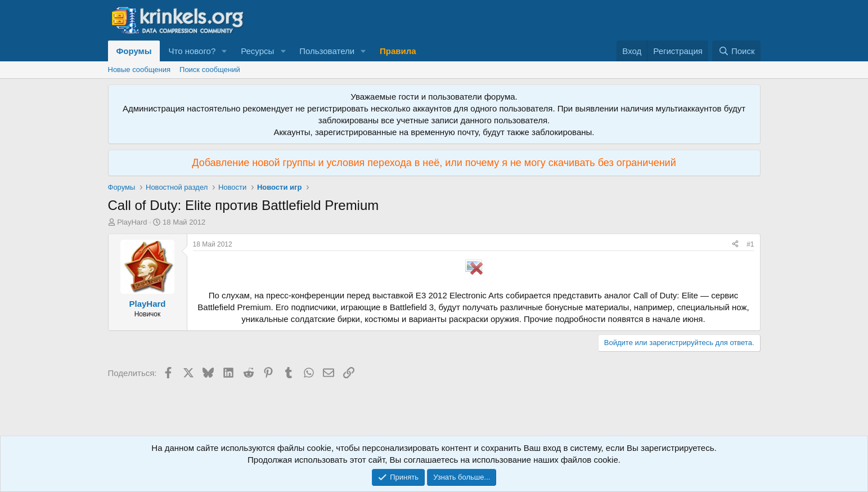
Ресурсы (257, 51)
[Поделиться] (735, 245)
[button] (224, 51)
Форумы (134, 51)
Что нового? (192, 51)
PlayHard (132, 222)
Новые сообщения (140, 70)
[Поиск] (736, 51)
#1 (750, 244)
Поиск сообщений (210, 70)
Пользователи (327, 51)
